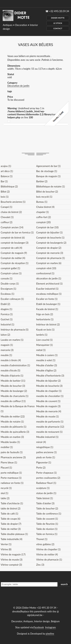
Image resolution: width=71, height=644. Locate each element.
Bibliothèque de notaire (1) (50, 186)
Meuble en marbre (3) (12, 437)
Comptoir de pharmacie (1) (50, 258)
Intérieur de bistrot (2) (48, 324)
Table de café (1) (9, 514)
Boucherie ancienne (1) (13, 202)
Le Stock (58, 23)
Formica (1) (7, 314)
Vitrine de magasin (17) (13, 554)
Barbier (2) (42, 181)
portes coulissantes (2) (48, 478)
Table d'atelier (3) (45, 503)
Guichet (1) (7, 319)
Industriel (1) (7, 324)
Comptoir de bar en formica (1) (17, 232)
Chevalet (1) (7, 217)
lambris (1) (42, 335)
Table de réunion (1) (47, 529)
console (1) (7, 278)
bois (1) (5, 197)
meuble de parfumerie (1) (50, 422)
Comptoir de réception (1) (15, 263)
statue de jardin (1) (46, 493)
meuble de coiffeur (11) (13, 401)
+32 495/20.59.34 (59, 11)
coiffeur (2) (7, 222)
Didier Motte (58, 18)
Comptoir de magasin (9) (14, 253)
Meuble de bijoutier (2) (48, 381)
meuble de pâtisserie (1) (14, 427)
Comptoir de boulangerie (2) (51, 243)
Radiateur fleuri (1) (46, 483)
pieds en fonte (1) (46, 457)
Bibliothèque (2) (9, 186)
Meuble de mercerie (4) (49, 411)
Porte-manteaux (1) (11, 478)
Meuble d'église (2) (46, 370)
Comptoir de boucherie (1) (50, 238)
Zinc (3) (40, 565)
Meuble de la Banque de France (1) (18, 409)
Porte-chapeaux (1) (46, 473)
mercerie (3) (7, 350)
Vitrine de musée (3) (12, 560)
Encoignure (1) (9, 289)
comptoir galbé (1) (11, 268)
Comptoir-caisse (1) (11, 273)
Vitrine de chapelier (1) (48, 549)
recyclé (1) (6, 488)
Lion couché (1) (44, 340)
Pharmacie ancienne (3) (13, 457)
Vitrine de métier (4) (47, 554)
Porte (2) (41, 468)
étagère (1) (7, 309)
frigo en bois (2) (44, 314)
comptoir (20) (43, 222)
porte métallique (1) (11, 473)
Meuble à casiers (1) (47, 355)
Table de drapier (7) (11, 524)
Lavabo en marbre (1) (12, 340)
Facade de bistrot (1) (47, 309)
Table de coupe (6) (11, 519)
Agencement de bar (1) (48, 166)
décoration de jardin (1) (49, 278)
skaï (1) (5, 493)
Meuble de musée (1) (47, 416)
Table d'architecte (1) (12, 503)
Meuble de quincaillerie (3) (15, 432)
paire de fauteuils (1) (12, 452)
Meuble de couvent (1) (48, 401)
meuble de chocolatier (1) (50, 396)
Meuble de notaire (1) (12, 422)
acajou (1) (6, 166)
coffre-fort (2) (43, 217)
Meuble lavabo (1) (10, 442)
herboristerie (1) (45, 319)
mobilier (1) (7, 447)
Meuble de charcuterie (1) (15, 396)
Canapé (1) (7, 207)
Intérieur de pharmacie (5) (15, 330)
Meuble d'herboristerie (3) (50, 376)
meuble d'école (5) (11, 370)
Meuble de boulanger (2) (14, 391)
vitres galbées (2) (45, 544)
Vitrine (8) (6, 549)
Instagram (51, 627)
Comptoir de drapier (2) (49, 248)
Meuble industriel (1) (47, 437)
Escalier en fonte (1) (47, 299)
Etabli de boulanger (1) (48, 304)
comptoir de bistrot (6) (13, 238)
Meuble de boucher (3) (13, 386)
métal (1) (41, 350)
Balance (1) (7, 176)
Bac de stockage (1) (47, 171)
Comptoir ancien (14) (12, 227)
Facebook (39, 627)
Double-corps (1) (10, 284)
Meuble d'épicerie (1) (12, 376)
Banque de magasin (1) (48, 176)
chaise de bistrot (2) (11, 212)
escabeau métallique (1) (49, 294)
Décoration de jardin (18, 86)
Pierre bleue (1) (9, 462)
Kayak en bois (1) (45, 330)
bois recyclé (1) (44, 197)
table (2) (5, 498)
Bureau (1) (42, 202)
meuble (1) (6, 355)
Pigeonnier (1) (44, 462)
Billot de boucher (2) (47, 192)
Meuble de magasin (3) (48, 406)
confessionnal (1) (45, 273)
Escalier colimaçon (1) (12, 299)
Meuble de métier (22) (13, 416)
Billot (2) (5, 192)
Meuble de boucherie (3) (49, 386)
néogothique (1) (45, 447)
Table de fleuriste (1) (47, 524)
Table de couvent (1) (47, 519)
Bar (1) (4, 181)
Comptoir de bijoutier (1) (49, 232)
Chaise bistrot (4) (45, 207)
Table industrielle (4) (12, 539)
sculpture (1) (43, 488)
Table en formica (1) (47, 534)
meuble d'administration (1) (15, 365)
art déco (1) (7, 171)
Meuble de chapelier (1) (49, 391)
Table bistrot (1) (44, 498)
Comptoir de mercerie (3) (50, 253)
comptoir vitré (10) (46, 268)
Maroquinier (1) (44, 345)
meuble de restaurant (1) (49, 432)
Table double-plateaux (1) (14, 534)
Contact (58, 28)
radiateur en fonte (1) (12, 483)
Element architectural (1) (49, 284)
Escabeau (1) (7, 294)
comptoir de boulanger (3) (15, 243)
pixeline (50, 634)
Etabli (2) (5, 304)
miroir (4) (41, 442)
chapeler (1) (42, 212)
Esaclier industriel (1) (47, 289)
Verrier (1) (6, 544)
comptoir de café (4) (11, 248)
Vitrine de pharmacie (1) (49, 560)
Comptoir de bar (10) (47, 227)
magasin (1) (7, 345)
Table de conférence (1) (49, 514)
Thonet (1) (42, 539)
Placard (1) (6, 468)
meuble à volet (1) (46, 360)
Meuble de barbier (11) (13, 381)
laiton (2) (5, 335)
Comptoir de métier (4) (13, 258)
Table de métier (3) (11, 529)
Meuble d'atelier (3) (46, 365)
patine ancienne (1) (46, 452)
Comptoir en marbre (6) (49, 263)
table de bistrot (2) (11, 508)
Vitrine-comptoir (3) (11, 565)
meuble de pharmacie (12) (50, 427)
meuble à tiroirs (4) (11, 360)
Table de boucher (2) (47, 508)
